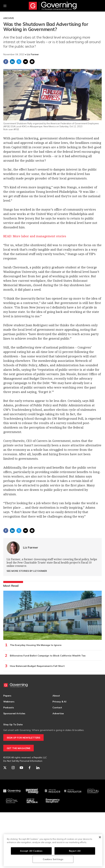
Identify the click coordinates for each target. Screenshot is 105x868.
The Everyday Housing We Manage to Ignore (36, 645)
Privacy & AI (59, 702)
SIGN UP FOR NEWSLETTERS (23, 738)
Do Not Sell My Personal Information (23, 761)
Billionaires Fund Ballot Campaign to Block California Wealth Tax (48, 656)
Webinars (9, 702)
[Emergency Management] (52, 801)
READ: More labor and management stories (35, 236)
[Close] (100, 837)
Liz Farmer (31, 547)
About (56, 696)
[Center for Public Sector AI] (32, 801)
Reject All (75, 851)
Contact (57, 708)
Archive (9, 18)
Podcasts (9, 708)
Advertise (58, 713)
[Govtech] (32, 791)
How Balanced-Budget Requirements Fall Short (37, 666)
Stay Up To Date (13, 724)
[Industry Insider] (52, 791)
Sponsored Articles (14, 713)
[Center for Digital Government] (93, 791)
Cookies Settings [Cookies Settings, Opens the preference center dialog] (53, 859)
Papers (7, 696)
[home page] (53, 6)
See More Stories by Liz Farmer (27, 571)
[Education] (12, 801)
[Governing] (12, 791)
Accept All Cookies (31, 851)
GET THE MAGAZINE (19, 748)
